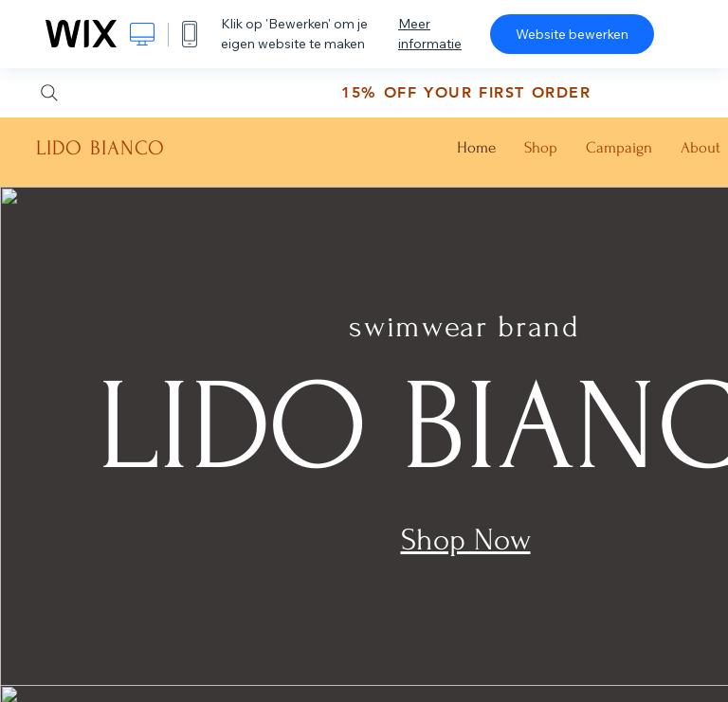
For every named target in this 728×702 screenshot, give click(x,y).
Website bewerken (572, 34)
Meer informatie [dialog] (430, 34)
